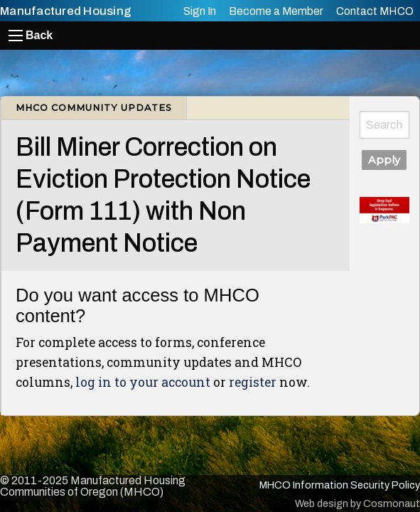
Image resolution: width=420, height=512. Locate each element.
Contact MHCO (375, 11)
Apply (384, 160)
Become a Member (276, 11)
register (253, 382)
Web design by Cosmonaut (357, 503)
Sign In (200, 11)
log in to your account (143, 382)
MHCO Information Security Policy (340, 485)
